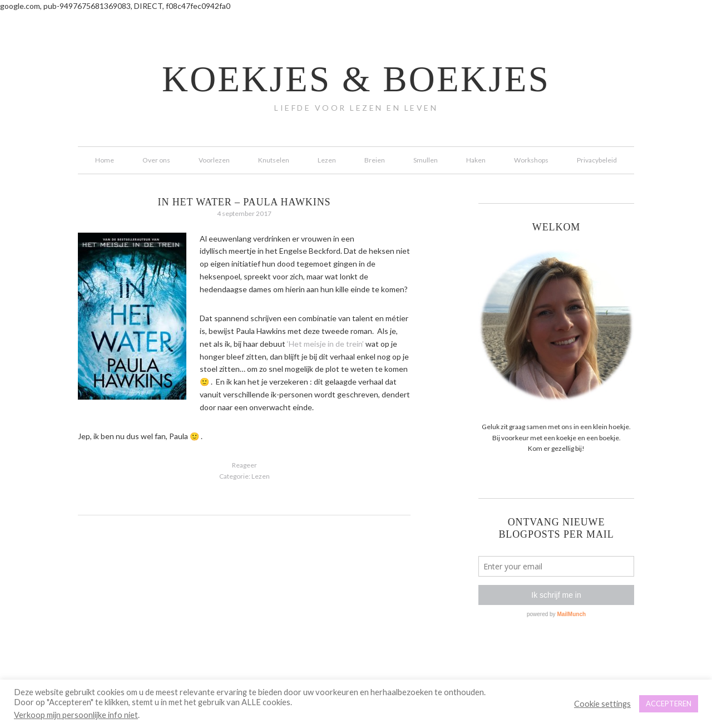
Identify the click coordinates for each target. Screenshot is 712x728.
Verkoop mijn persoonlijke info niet (76, 715)
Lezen (261, 476)
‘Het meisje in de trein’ (325, 344)
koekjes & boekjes (356, 79)
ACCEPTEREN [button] (669, 704)
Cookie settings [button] (602, 704)
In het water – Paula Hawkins (244, 202)
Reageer (244, 465)
